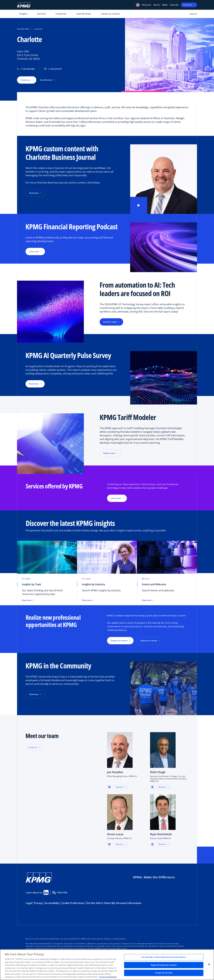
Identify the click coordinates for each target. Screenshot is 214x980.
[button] (138, 5)
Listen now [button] (34, 251)
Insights (23, 14)
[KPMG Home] (24, 5)
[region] (107, 965)
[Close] (209, 964)
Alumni (157, 5)
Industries (61, 14)
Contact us (25, 80)
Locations (38, 29)
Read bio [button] (119, 787)
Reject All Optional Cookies (164, 965)
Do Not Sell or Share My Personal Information (114, 903)
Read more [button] (34, 193)
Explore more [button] (109, 453)
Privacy (38, 903)
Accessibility (52, 903)
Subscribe (174, 5)
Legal (29, 903)
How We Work (84, 14)
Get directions (46, 80)
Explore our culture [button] (119, 641)
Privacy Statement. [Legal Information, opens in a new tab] (108, 977)
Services (41, 14)
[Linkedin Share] (46, 892)
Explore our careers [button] (149, 641)
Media (165, 5)
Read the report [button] (110, 322)
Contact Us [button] (33, 747)
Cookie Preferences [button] (73, 903)
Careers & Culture (110, 14)
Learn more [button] (116, 498)
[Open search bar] (192, 14)
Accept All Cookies (164, 973)
